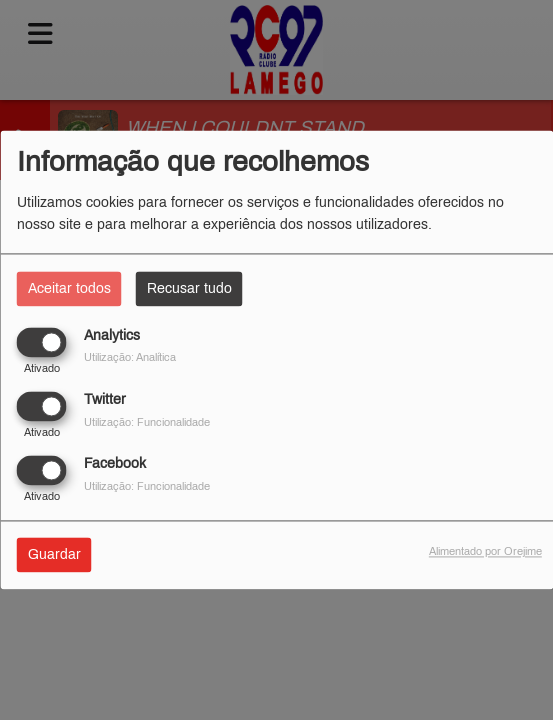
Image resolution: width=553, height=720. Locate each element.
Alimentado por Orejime (485, 552)
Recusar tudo (189, 288)
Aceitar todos (69, 288)
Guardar (54, 555)
